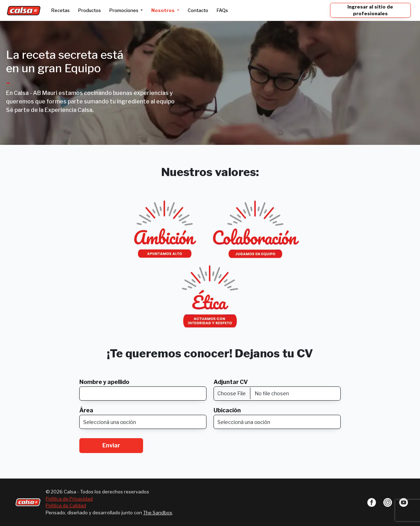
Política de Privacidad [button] (69, 499)
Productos (90, 10)
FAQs (222, 10)
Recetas (61, 10)
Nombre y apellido (104, 382)
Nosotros (163, 10)
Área (86, 410)
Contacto (198, 10)
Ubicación (227, 410)
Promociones (124, 10)
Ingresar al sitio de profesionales (370, 10)
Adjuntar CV (231, 382)
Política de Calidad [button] (66, 505)
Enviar (111, 445)
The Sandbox (158, 513)
